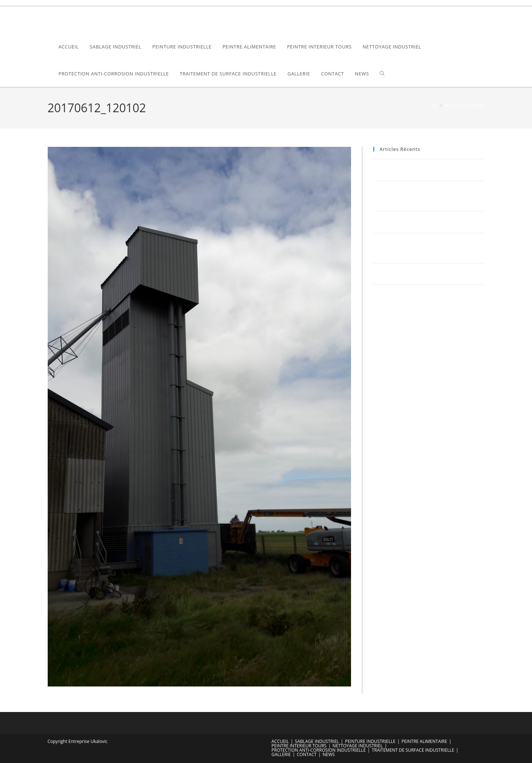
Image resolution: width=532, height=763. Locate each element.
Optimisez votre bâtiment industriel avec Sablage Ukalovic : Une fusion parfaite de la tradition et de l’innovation (428, 248)
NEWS (329, 754)
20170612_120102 (465, 105)
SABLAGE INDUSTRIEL (317, 741)
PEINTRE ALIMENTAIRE (424, 741)
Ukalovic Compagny (88, 19)
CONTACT (307, 754)
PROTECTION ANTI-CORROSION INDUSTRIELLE (319, 750)
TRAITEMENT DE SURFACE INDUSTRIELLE (413, 750)
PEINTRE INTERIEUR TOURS (299, 746)
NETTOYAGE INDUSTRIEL (358, 746)
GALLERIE (281, 754)
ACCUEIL (280, 741)
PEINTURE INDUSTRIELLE (370, 741)
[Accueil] (435, 105)
